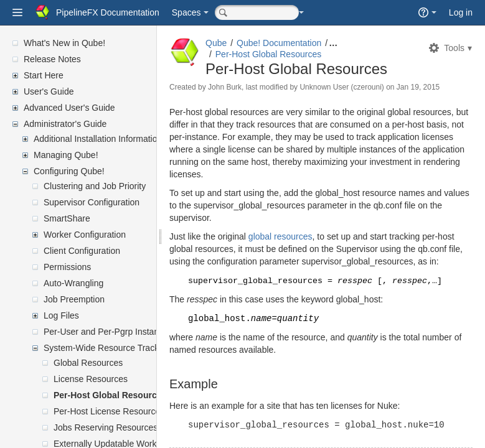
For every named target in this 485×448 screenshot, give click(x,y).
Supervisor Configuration (92, 202)
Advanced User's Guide (69, 108)
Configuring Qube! (69, 171)
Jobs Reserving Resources (106, 427)
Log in (461, 12)
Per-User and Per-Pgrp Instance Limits (118, 332)
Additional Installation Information (98, 139)
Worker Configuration (85, 235)
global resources (310, 248)
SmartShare (67, 218)
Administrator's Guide (65, 124)
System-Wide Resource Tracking (107, 348)
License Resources (91, 379)
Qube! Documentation (309, 43)
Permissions (67, 267)
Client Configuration (82, 251)
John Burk (255, 87)
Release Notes (52, 59)
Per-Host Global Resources (110, 395)
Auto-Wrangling (73, 283)
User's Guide (49, 91)
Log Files (61, 315)
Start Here (44, 75)
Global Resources (88, 363)
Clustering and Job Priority (95, 186)
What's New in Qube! (64, 43)
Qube (246, 43)
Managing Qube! (66, 155)
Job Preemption (74, 299)
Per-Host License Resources (109, 411)
